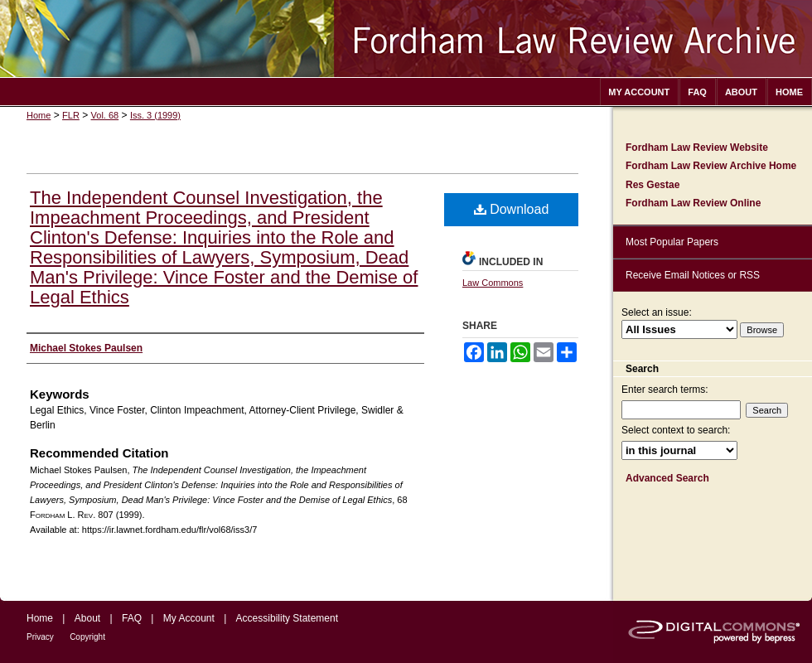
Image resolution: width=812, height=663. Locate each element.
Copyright (87, 637)
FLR (71, 115)
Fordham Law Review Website (697, 148)
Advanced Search (667, 478)
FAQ (132, 618)
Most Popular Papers (672, 242)
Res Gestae (652, 185)
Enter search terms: (665, 390)
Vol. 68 (105, 115)
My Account (189, 618)
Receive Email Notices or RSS (693, 275)
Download (512, 209)
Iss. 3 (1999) (155, 115)
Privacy (40, 637)
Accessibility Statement (287, 618)
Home (39, 115)
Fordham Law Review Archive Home (711, 166)
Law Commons (493, 283)
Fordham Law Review (406, 39)
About (87, 618)
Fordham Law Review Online (693, 203)
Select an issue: (657, 312)
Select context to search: (676, 430)
